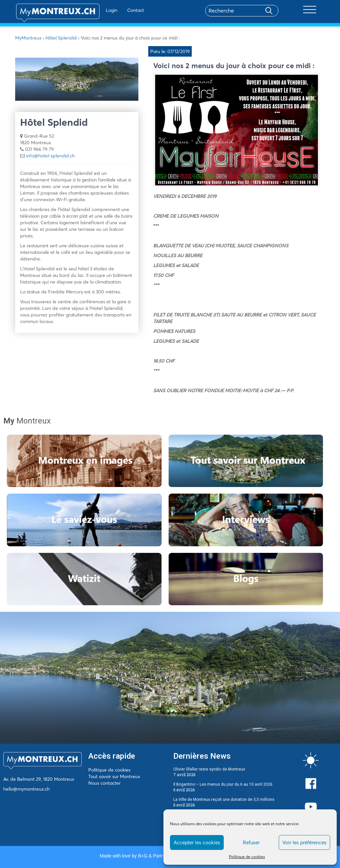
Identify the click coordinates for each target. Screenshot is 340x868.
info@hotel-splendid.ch (50, 156)
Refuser (251, 842)
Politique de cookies (247, 857)
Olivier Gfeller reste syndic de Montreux (209, 769)
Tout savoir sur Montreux (114, 776)
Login (96, 10)
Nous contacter (104, 783)
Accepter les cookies (197, 842)
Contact (120, 10)
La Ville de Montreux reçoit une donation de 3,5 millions (224, 800)
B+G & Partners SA (158, 856)
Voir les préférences (304, 842)
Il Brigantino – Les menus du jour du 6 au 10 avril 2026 (223, 784)
